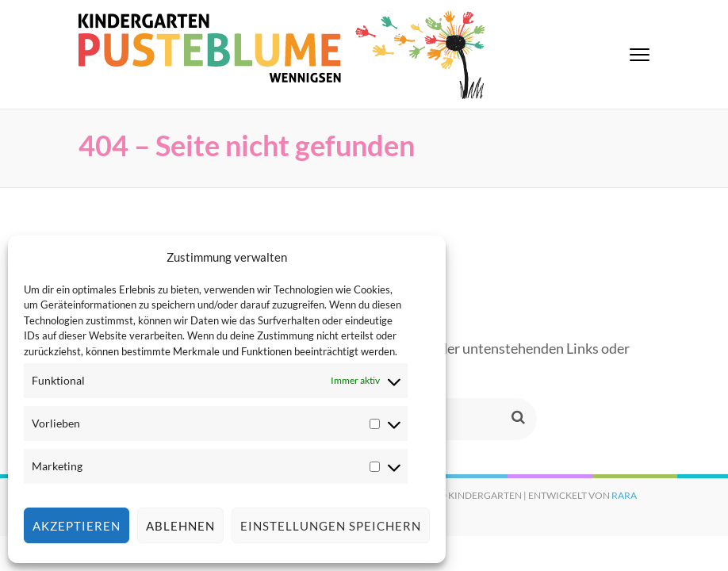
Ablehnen (180, 526)
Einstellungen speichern (331, 526)
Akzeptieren (77, 526)
